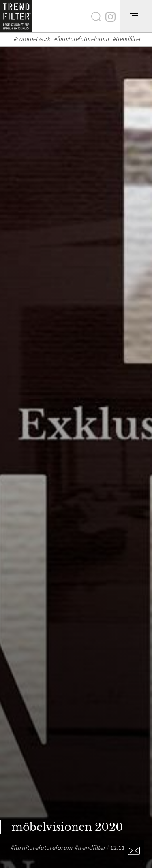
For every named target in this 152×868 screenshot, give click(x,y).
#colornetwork (32, 39)
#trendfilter (127, 39)
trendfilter (91, 847)
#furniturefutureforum (81, 39)
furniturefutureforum (43, 847)
